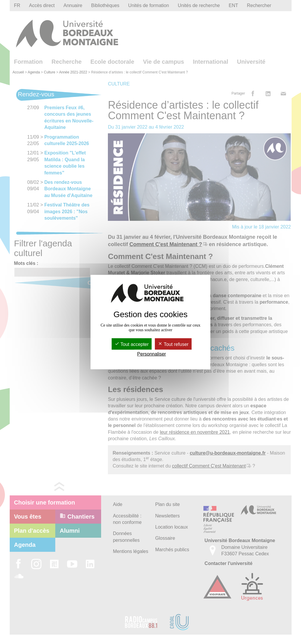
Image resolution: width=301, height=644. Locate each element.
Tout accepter (132, 344)
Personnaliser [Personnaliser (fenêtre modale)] (152, 354)
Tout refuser (173, 344)
